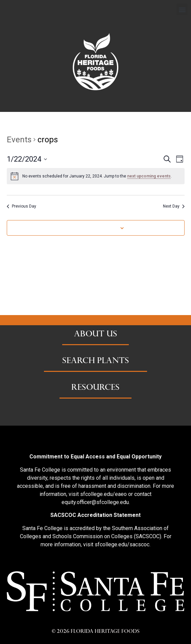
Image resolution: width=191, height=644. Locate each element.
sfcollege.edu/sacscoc (122, 544)
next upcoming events (149, 176)
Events (19, 140)
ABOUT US (96, 335)
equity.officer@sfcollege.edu (95, 502)
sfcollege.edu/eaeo (103, 494)
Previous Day (21, 206)
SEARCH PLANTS (96, 361)
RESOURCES (95, 388)
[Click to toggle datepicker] (27, 159)
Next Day (174, 206)
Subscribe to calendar (92, 228)
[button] (182, 9)
